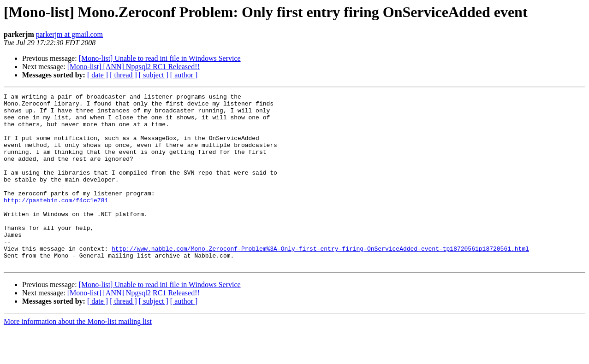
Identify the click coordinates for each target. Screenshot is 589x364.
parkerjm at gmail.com (69, 34)
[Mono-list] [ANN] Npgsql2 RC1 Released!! (134, 67)
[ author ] (184, 75)
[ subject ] (154, 75)
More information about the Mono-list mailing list (78, 356)
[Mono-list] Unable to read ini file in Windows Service (160, 58)
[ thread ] (123, 75)
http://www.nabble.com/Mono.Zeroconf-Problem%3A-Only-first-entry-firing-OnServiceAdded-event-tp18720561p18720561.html (320, 280)
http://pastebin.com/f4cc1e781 (56, 222)
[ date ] (98, 75)
